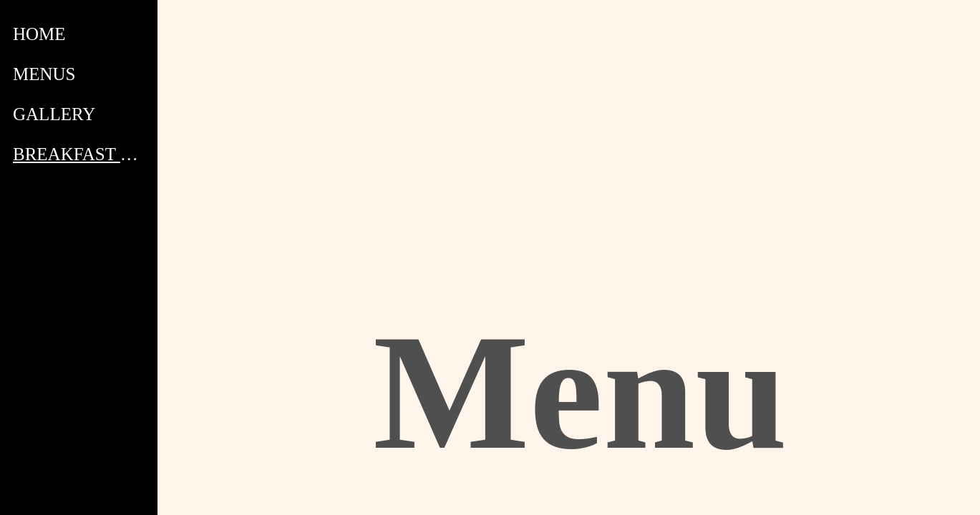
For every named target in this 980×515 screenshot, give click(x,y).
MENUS (44, 74)
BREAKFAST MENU (80, 154)
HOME (39, 34)
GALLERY (54, 114)
